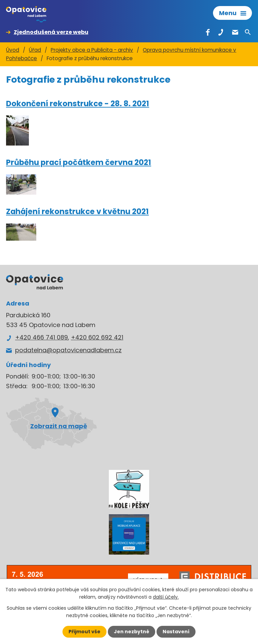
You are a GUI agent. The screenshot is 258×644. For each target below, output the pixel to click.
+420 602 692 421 (97, 337)
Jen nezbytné (132, 632)
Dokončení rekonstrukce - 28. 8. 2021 (78, 104)
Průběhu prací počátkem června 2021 (79, 162)
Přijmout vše (84, 632)
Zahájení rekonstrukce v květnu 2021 (77, 211)
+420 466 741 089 (41, 337)
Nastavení (176, 632)
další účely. (166, 597)
